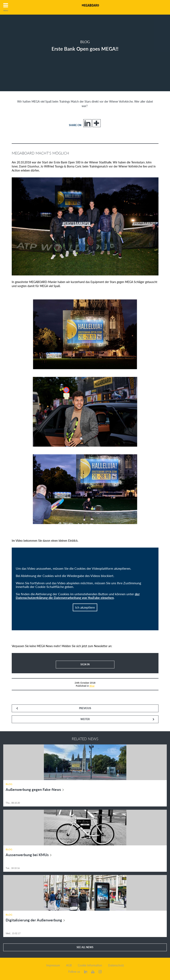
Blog (92, 686)
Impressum (53, 965)
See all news (85, 947)
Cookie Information (90, 965)
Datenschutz (116, 965)
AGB (69, 965)
